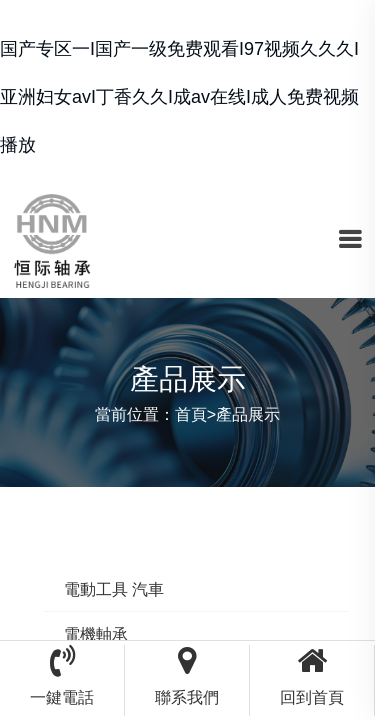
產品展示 (248, 414)
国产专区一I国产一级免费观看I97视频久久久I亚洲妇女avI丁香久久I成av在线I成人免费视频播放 (179, 97)
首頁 (191, 414)
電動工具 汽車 (114, 589)
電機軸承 (96, 634)
